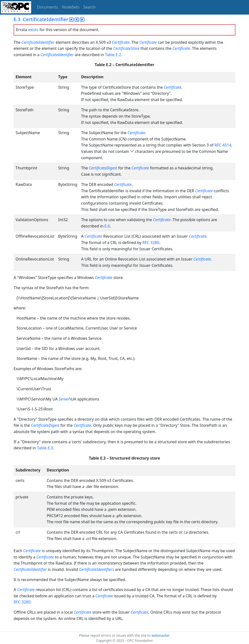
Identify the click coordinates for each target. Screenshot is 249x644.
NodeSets (71, 7)
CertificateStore (126, 48)
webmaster (160, 635)
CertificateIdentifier (38, 42)
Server (64, 399)
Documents (47, 7)
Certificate (121, 42)
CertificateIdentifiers (97, 569)
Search (90, 7)
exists (33, 30)
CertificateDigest (103, 168)
